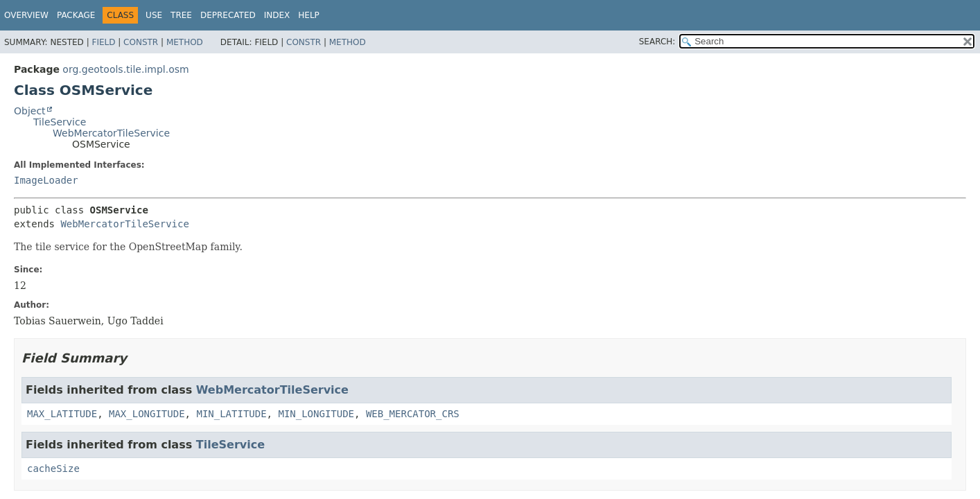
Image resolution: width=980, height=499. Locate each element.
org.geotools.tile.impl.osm (125, 69)
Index (277, 15)
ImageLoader (46, 180)
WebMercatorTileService (111, 133)
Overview (26, 15)
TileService (60, 122)
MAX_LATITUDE (62, 414)
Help (309, 15)
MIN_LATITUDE (231, 414)
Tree (181, 15)
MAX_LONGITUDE (147, 414)
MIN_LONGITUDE (316, 414)
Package (76, 15)
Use (154, 15)
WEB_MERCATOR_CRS (413, 414)
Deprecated (228, 15)
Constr (141, 42)
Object (30, 111)
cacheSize (53, 469)
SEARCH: (657, 42)
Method (185, 42)
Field (103, 42)
